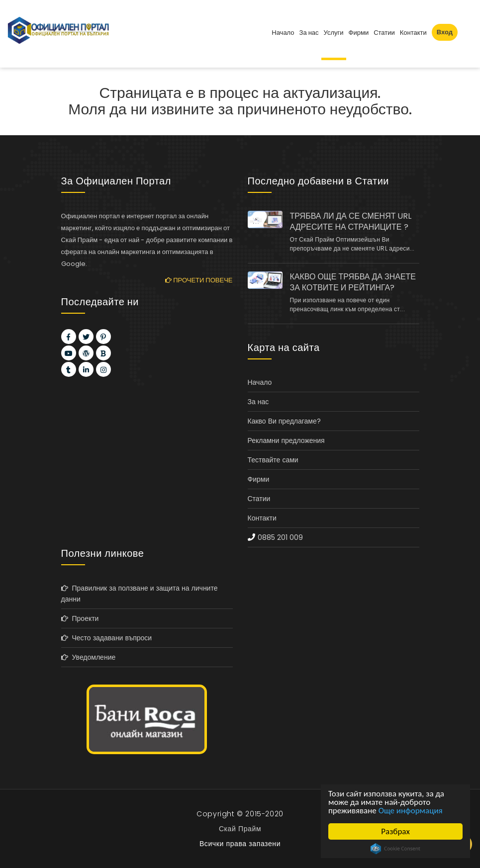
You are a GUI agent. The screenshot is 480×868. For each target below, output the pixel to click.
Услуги (334, 33)
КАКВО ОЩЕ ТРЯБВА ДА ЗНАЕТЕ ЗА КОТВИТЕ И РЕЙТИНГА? (353, 282)
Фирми (359, 33)
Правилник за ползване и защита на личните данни (140, 594)
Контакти (413, 33)
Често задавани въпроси (107, 638)
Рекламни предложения (286, 440)
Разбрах (395, 831)
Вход (445, 32)
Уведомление (89, 657)
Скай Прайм (240, 829)
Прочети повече (199, 280)
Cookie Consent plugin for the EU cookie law (395, 849)
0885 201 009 (280, 537)
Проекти (80, 618)
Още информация (411, 811)
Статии (384, 33)
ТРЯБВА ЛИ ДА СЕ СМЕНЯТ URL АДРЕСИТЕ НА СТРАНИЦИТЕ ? (351, 222)
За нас (309, 33)
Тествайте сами (273, 460)
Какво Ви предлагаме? (284, 421)
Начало (283, 33)
